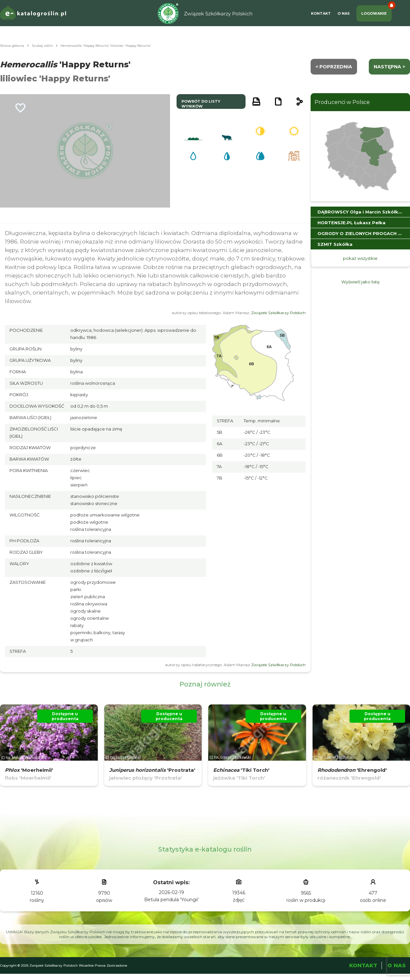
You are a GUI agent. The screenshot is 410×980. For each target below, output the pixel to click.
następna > (389, 67)
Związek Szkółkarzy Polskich (278, 313)
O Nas (344, 13)
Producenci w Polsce (342, 102)
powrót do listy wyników (201, 104)
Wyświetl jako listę (360, 282)
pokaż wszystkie (360, 258)
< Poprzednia (334, 67)
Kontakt (321, 13)
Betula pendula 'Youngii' (171, 900)
